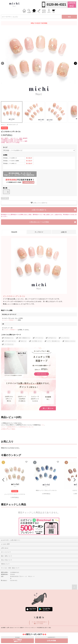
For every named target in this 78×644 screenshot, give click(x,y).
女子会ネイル (52, 338)
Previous (3, 63)
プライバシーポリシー (31, 628)
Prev (4, 480)
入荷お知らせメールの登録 (39, 222)
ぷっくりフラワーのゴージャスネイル (15, 494)
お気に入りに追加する (39, 203)
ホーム (3, 125)
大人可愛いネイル (37, 341)
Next (75, 63)
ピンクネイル (65, 338)
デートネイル (39, 338)
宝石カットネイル (70, 341)
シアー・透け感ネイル (53, 341)
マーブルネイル (9, 344)
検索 (69, 17)
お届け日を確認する (39, 210)
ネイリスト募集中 (19, 628)
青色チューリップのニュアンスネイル (46, 490)
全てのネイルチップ (12, 125)
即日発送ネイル (9, 338)
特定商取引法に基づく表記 (44, 628)
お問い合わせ (10, 628)
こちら (42, 425)
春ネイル (24, 341)
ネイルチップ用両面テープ (9, 320)
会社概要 (3, 628)
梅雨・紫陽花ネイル (24, 338)
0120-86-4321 (56, 5)
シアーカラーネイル (10, 341)
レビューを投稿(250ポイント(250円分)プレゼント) (17, 427)
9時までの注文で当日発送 (39, 23)
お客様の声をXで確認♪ (8, 429)
